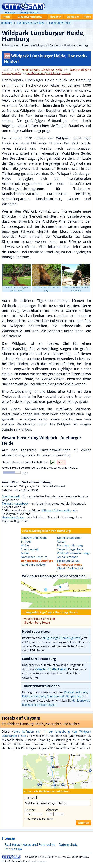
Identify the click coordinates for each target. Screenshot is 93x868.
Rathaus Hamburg (34, 696)
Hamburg (7, 23)
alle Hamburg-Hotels (37, 623)
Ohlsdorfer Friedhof (70, 568)
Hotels (6, 17)
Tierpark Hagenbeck (15, 503)
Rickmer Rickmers (76, 692)
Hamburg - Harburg (70, 545)
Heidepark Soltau (13, 517)
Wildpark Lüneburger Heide (42, 70)
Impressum (13, 849)
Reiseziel (31, 798)
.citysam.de (29, 12)
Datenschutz (68, 844)
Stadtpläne (73, 17)
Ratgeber (55, 17)
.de (10, 12)
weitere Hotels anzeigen (39, 619)
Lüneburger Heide (70, 565)
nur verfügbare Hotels (40, 819)
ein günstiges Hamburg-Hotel (62, 638)
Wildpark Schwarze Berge (58, 510)
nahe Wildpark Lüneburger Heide (48, 73)
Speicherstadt (11, 496)
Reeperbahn (74, 696)
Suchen (84, 823)
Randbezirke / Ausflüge (31, 23)
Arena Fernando (68, 557)
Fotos (88, 17)
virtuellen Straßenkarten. (51, 669)
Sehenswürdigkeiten (30, 17)
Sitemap (8, 838)
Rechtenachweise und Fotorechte (30, 844)
